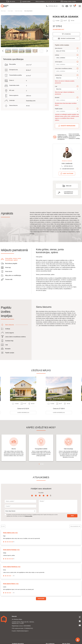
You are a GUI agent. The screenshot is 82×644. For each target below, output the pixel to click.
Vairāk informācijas (23, 413)
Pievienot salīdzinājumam (68, 38)
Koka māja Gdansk (28, 11)
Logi (67, 86)
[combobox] (20, 511)
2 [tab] (41, 464)
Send (72, 516)
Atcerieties (68, 34)
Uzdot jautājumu (68, 174)
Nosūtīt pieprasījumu (68, 126)
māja (10, 533)
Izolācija (67, 55)
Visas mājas (10, 11)
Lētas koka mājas (19, 11)
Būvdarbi (67, 97)
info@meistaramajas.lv (22, 631)
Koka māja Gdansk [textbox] (10, 511)
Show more (41, 599)
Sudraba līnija (67, 75)
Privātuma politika (28, 516)
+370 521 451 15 (53, 6)
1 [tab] (39, 464)
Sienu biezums (67, 48)
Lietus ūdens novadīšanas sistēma (67, 68)
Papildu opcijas (67, 109)
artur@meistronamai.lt (68, 169)
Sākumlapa (3, 11)
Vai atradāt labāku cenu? (58, 29)
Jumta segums (67, 62)
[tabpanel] (14, 448)
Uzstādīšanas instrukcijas (68, 193)
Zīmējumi (69, 186)
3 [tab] (43, 464)
